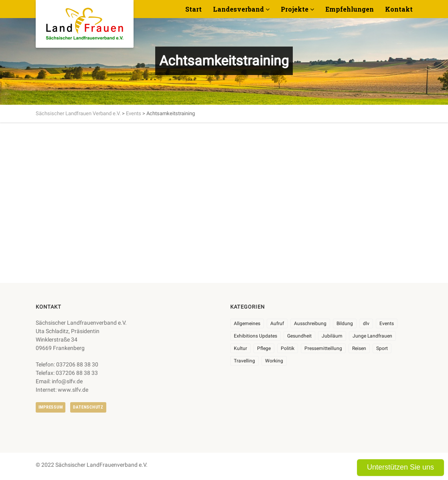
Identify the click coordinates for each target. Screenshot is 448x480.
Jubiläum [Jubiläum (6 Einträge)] (332, 336)
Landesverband (238, 9)
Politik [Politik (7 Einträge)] (288, 348)
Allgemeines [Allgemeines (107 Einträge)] (247, 323)
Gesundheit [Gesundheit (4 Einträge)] (299, 336)
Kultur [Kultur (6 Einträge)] (240, 348)
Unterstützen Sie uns (400, 467)
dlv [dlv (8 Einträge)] (366, 323)
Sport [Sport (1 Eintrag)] (382, 348)
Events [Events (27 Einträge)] (387, 323)
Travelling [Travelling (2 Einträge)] (244, 361)
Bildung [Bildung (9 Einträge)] (345, 323)
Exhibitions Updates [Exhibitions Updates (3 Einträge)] (255, 336)
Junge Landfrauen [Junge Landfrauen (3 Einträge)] (372, 336)
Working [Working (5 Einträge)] (274, 361)
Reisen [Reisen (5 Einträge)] (359, 348)
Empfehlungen (350, 9)
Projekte (295, 9)
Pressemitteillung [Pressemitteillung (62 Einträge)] (323, 348)
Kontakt (399, 9)
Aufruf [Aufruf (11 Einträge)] (277, 323)
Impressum (51, 407)
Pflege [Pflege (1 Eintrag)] (264, 348)
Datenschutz (88, 407)
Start (194, 9)
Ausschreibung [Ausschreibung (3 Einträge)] (310, 323)
